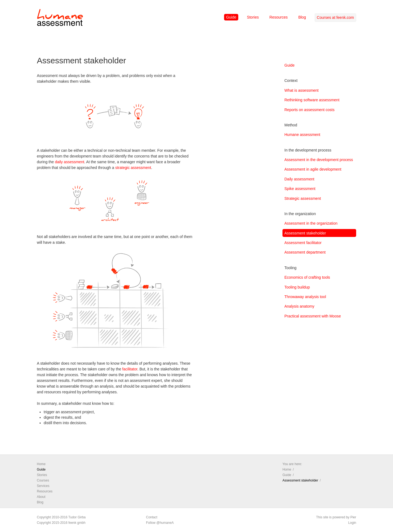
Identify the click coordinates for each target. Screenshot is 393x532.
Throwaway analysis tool (305, 297)
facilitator (130, 369)
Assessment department (305, 252)
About (41, 497)
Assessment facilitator (303, 243)
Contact (152, 517)
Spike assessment (300, 189)
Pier (353, 517)
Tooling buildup (297, 287)
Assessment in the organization (311, 223)
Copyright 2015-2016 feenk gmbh (61, 523)
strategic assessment (133, 168)
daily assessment (69, 162)
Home (41, 464)
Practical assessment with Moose (313, 316)
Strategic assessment (303, 198)
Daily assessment (299, 179)
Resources (279, 17)
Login (352, 523)
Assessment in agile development (313, 169)
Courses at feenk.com (335, 17)
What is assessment (301, 90)
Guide (231, 17)
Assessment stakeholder (305, 233)
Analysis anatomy (299, 306)
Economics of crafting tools (307, 277)
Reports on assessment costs (309, 110)
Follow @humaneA (160, 523)
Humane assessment (302, 135)
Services (43, 486)
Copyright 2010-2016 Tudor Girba (61, 517)
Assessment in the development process (319, 160)
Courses (43, 480)
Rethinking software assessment (312, 100)
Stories (253, 17)
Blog (302, 17)
